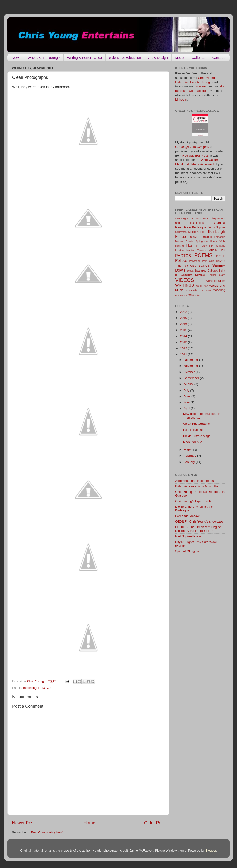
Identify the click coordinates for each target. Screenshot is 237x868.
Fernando (206, 237)
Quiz (212, 261)
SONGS (204, 266)
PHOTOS (45, 688)
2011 (184, 354)
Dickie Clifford (197, 232)
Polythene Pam (198, 261)
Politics (181, 260)
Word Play (202, 286)
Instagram (201, 86)
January (190, 462)
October (190, 372)
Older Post (154, 823)
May (187, 402)
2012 (184, 348)
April (187, 408)
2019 (184, 318)
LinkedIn (181, 100)
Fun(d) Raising (193, 430)
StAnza (200, 275)
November (191, 366)
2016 (184, 324)
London (179, 250)
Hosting (179, 246)
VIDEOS (185, 280)
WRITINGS (185, 285)
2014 (184, 336)
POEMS (203, 255)
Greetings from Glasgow (192, 147)
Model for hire (193, 442)
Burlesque (199, 227)
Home (89, 823)
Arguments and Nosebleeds (195, 481)
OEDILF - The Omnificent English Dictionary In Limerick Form (198, 529)
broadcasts (191, 290)
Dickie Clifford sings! (197, 436)
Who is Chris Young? (44, 58)
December (191, 360)
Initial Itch (193, 246)
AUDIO (206, 219)
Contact (218, 58)
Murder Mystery (196, 250)
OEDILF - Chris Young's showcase (199, 521)
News (16, 58)
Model (180, 58)
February (190, 456)
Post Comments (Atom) (47, 832)
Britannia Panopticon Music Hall (197, 486)
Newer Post (23, 823)
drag (201, 290)
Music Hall (217, 250)
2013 (184, 342)
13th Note (196, 219)
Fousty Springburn (197, 241)
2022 (184, 312)
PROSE (221, 256)
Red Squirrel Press (195, 156)
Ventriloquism (216, 281)
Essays (193, 237)
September (192, 378)
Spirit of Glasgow (187, 551)
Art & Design (158, 58)
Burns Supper (216, 227)
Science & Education (125, 58)
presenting (181, 295)
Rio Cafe (190, 266)
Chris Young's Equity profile (194, 501)
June (188, 396)
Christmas (181, 232)
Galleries (198, 58)
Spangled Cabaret (206, 271)
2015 (184, 330)
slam (199, 295)
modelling (30, 688)
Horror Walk (217, 241)
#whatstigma (182, 219)
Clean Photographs (196, 424)
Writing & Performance (85, 58)
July (187, 390)
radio (191, 295)
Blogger (211, 851)
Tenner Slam (217, 275)
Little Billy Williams (213, 246)
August (189, 384)
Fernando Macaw (187, 516)
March (189, 450)
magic (208, 290)
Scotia (190, 271)
